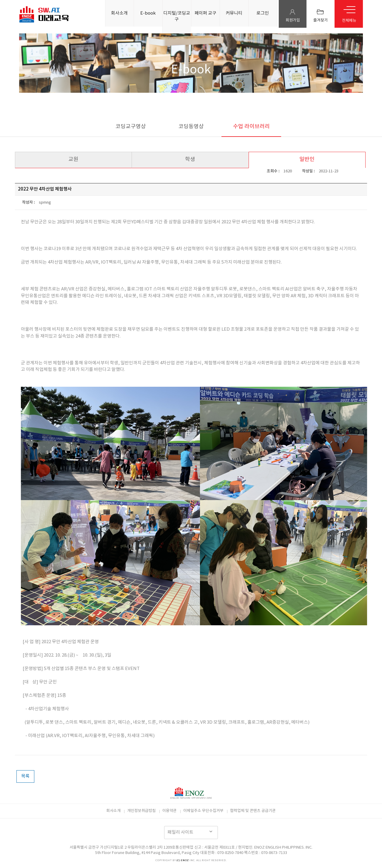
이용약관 (170, 811)
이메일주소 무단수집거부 (203, 811)
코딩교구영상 (131, 127)
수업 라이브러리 (251, 127)
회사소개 (119, 13)
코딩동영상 (191, 127)
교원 (73, 159)
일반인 (307, 159)
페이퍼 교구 (205, 13)
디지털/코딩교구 (177, 16)
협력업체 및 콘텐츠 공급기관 (253, 811)
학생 (190, 159)
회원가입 (293, 20)
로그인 (263, 13)
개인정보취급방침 (141, 811)
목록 (25, 776)
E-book (148, 13)
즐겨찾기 (321, 20)
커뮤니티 (234, 13)
